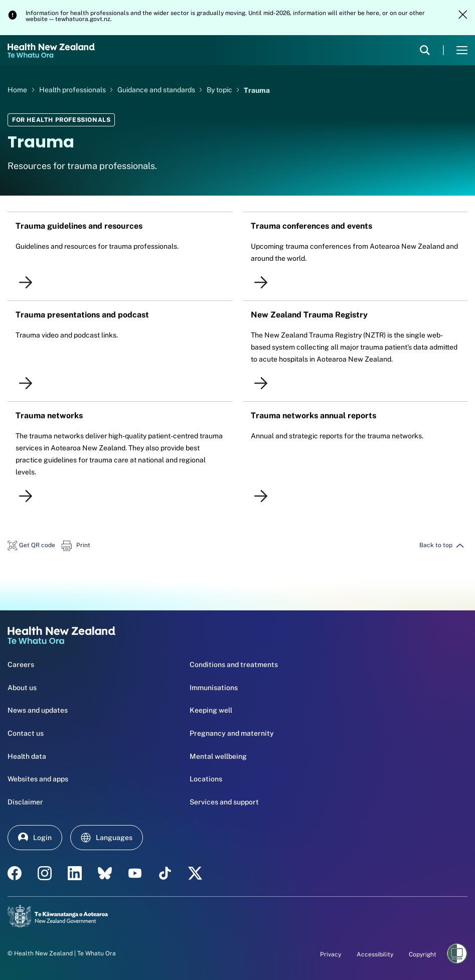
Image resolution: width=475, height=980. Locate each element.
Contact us (26, 733)
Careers (21, 665)
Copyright (423, 954)
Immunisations (214, 688)
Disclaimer (25, 802)
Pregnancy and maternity (232, 733)
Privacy (331, 954)
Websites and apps (38, 779)
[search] (425, 50)
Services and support (224, 802)
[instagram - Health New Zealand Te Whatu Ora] (45, 873)
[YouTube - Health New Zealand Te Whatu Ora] (135, 873)
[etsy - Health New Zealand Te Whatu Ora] (105, 873)
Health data (27, 756)
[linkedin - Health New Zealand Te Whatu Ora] (75, 873)
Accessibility (375, 954)
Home (17, 90)
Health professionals (73, 90)
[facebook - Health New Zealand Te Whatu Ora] (15, 873)
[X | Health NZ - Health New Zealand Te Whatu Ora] (195, 873)
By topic (220, 90)
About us (22, 688)
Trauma (257, 90)
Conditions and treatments (234, 665)
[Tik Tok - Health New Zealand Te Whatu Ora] (165, 873)
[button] (31, 545)
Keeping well (211, 710)
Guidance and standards (157, 90)
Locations (206, 779)
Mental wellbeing (218, 756)
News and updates (38, 710)
